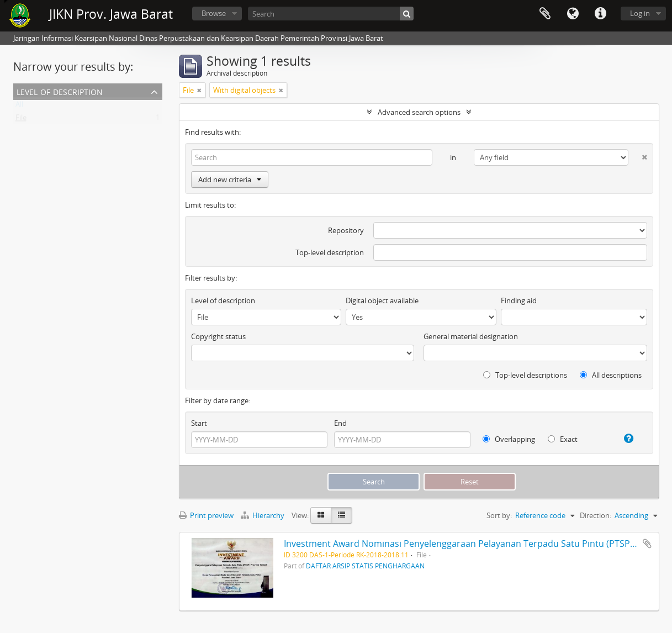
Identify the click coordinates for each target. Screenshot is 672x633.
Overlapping (509, 439)
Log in (640, 13)
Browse (214, 13)
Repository (346, 230)
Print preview (206, 515)
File (21, 120)
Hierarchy (263, 515)
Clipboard (545, 14)
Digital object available (382, 300)
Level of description (60, 91)
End (340, 423)
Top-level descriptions (525, 375)
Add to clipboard (647, 544)
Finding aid (519, 300)
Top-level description (330, 252)
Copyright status (218, 336)
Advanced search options (419, 112)
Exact (563, 439)
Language (573, 14)
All (19, 107)
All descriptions (611, 375)
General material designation (471, 336)
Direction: (596, 515)
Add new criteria (230, 180)
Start (199, 423)
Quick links (600, 14)
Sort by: (499, 515)
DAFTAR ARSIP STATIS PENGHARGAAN (365, 566)
